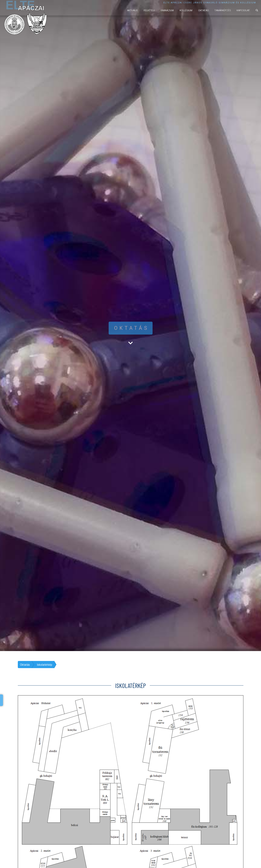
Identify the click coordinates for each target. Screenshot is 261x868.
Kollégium (186, 11)
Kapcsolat (243, 11)
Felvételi (149, 11)
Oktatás (203, 11)
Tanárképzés (223, 11)
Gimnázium (167, 11)
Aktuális (132, 11)
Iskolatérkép (45, 665)
